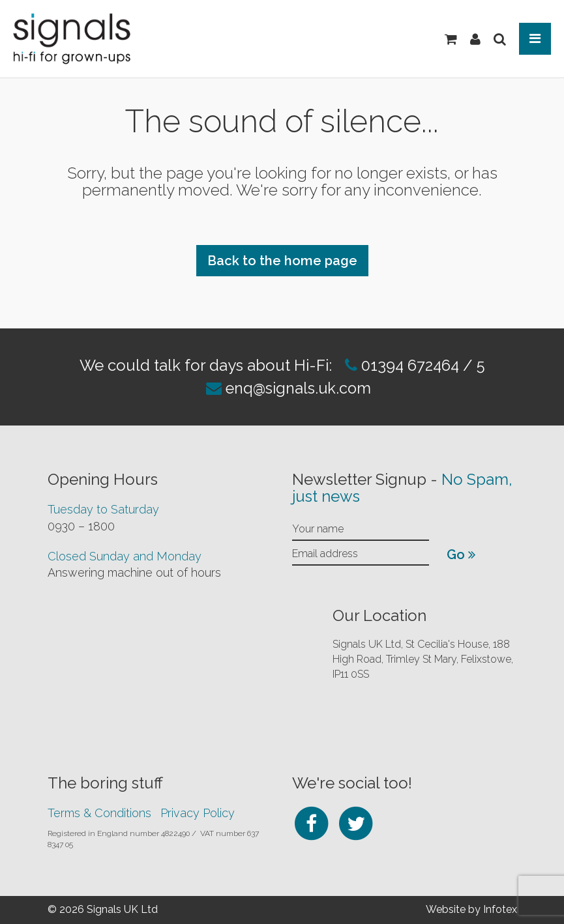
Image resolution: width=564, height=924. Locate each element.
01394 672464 (408, 365)
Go (461, 555)
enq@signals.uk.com (298, 388)
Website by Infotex (471, 909)
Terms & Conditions (99, 813)
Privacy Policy (198, 813)
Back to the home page (282, 261)
